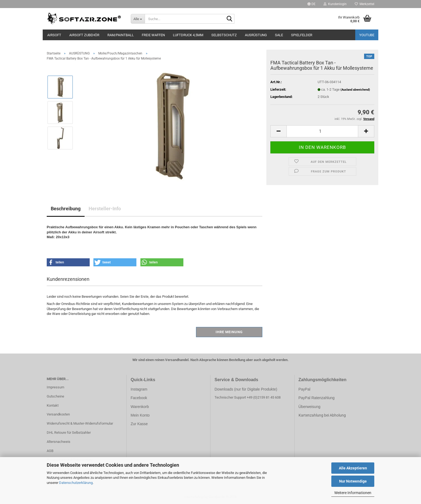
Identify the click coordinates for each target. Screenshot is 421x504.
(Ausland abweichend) (355, 90)
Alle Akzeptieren (353, 468)
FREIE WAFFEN (153, 35)
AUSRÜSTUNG (256, 35)
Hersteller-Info (105, 209)
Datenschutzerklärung (76, 483)
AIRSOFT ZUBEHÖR (84, 35)
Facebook (139, 398)
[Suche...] (138, 19)
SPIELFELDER (302, 35)
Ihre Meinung (229, 332)
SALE (279, 35)
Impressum (55, 387)
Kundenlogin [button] (335, 4)
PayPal (304, 389)
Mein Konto (140, 415)
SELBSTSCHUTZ (224, 35)
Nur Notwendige (353, 481)
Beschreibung (66, 209)
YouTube (367, 35)
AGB (50, 451)
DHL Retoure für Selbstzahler (69, 433)
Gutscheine (55, 396)
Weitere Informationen (353, 493)
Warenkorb (140, 407)
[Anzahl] (322, 131)
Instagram (139, 389)
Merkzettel (364, 4)
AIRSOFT (54, 35)
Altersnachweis (59, 442)
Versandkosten (58, 414)
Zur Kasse (139, 424)
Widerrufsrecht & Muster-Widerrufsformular (80, 423)
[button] (311, 4)
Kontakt (53, 405)
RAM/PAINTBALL (121, 35)
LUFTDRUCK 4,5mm (188, 35)
